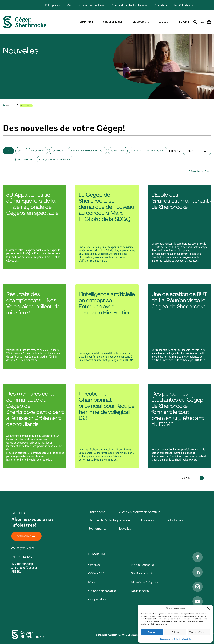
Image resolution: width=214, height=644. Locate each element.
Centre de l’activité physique (130, 5)
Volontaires (175, 520)
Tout (8, 151)
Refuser (175, 632)
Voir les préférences (199, 632)
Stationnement (142, 573)
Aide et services (113, 22)
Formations (86, 22)
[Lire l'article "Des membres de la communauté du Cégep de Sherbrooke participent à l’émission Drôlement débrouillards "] (34, 426)
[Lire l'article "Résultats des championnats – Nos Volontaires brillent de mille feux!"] (34, 326)
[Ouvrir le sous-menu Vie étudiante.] (150, 22)
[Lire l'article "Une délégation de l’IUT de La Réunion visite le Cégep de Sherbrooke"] (180, 326)
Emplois (184, 22)
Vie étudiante (141, 22)
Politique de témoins (166, 639)
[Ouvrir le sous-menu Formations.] (94, 22)
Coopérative (97, 599)
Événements (97, 529)
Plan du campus (142, 565)
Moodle (94, 582)
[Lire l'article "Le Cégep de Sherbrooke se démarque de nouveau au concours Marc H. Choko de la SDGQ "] (107, 227)
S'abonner (28, 536)
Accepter (152, 632)
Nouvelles (124, 529)
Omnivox (94, 565)
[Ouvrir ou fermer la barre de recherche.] (195, 22)
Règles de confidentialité (182, 639)
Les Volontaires (184, 5)
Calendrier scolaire (102, 591)
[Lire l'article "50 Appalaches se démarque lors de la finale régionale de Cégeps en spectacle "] (34, 227)
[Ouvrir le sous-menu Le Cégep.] (171, 22)
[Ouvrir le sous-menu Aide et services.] (124, 22)
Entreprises (53, 5)
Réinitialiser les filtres (200, 171)
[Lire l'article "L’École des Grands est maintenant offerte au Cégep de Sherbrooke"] (180, 227)
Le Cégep (164, 22)
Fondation (161, 5)
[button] (208, 608)
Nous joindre (140, 591)
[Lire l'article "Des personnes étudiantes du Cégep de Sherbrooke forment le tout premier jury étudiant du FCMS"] (180, 426)
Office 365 (96, 573)
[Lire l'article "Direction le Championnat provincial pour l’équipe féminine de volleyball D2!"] (107, 426)
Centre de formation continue (86, 5)
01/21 (187, 478)
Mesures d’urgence (145, 582)
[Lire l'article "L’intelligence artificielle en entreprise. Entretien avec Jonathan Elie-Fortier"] (107, 326)
